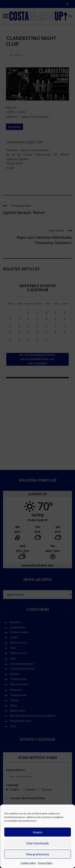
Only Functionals (37, 843)
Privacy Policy (45, 863)
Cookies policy (28, 863)
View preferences (38, 854)
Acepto (38, 832)
